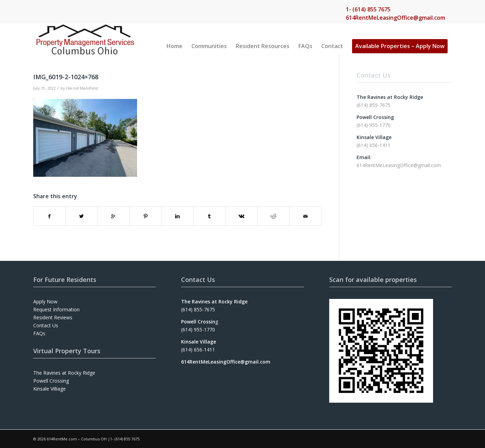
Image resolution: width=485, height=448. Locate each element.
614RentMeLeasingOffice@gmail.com (396, 18)
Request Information (56, 309)
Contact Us (46, 325)
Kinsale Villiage (50, 389)
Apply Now (45, 301)
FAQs (39, 333)
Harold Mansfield (82, 88)
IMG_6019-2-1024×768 (66, 77)
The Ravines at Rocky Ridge (64, 373)
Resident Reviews (53, 317)
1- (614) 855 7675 (368, 9)
